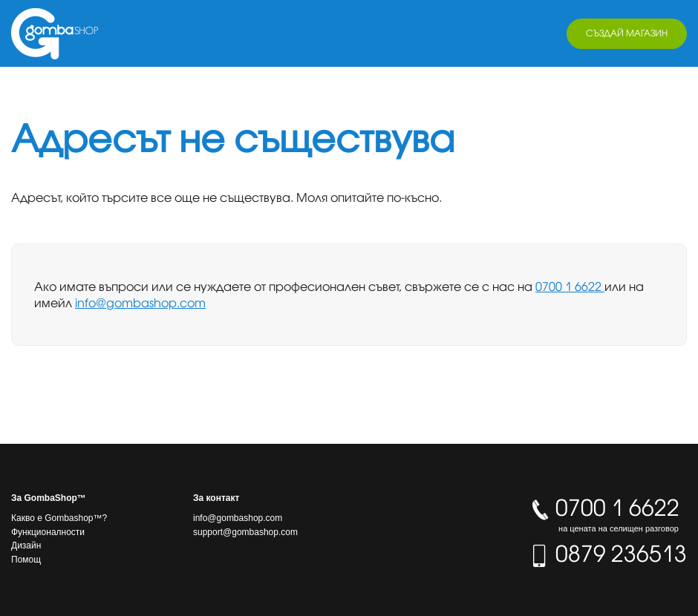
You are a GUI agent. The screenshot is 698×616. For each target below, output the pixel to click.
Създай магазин (627, 33)
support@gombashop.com (245, 532)
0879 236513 (607, 554)
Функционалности (48, 532)
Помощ (26, 560)
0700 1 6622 (570, 286)
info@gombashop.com (140, 303)
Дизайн (26, 545)
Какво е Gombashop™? (59, 518)
